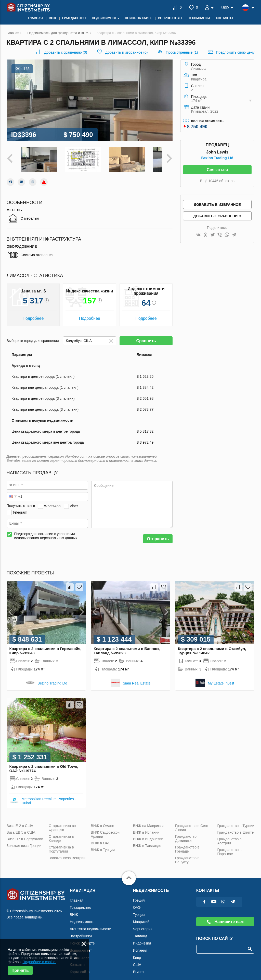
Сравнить (146, 336)
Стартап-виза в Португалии (61, 844)
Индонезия (142, 938)
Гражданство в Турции (236, 820)
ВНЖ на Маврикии (148, 820)
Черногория (143, 924)
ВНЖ (74, 909)
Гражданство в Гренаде (187, 844)
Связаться (217, 170)
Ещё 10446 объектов (217, 181)
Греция (139, 895)
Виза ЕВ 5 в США (21, 827)
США (137, 959)
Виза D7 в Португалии (25, 834)
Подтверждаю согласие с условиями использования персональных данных (46, 531)
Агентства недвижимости (91, 924)
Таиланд (140, 931)
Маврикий (141, 916)
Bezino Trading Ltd (217, 158)
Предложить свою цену (235, 52)
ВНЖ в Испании (146, 827)
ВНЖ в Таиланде (147, 840)
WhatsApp (52, 501)
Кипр (137, 952)
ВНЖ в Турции (103, 844)
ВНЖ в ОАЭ (101, 838)
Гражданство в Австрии (229, 836)
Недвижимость (82, 916)
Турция (139, 909)
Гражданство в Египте (235, 827)
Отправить (158, 534)
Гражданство (81, 902)
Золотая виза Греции (24, 840)
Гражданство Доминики (186, 833)
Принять (20, 970)
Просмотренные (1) (182, 52)
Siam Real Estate (137, 678)
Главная (77, 895)
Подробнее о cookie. (39, 962)
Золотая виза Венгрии (67, 853)
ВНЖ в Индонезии (148, 834)
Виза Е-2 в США (20, 820)
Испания (140, 945)
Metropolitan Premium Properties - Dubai (49, 796)
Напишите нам (225, 916)
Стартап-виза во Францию (62, 822)
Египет (139, 966)
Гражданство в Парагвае (229, 846)
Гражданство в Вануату (187, 855)
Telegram (20, 507)
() (66, 52)
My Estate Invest (221, 678)
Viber (74, 501)
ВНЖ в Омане (102, 820)
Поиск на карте (82, 938)
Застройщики (81, 931)
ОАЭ (137, 902)
